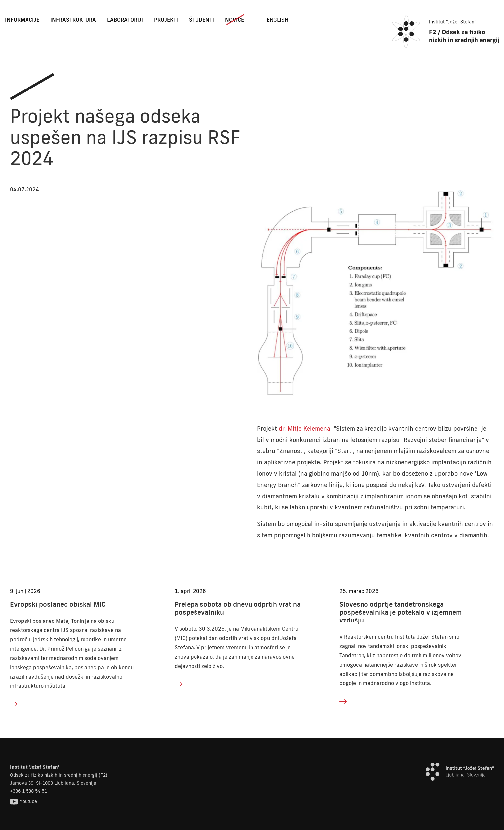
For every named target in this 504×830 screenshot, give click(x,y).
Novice (234, 20)
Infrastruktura (73, 20)
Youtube (24, 802)
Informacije (22, 20)
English (278, 20)
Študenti (201, 20)
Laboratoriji (125, 20)
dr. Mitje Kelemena (305, 428)
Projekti (166, 20)
